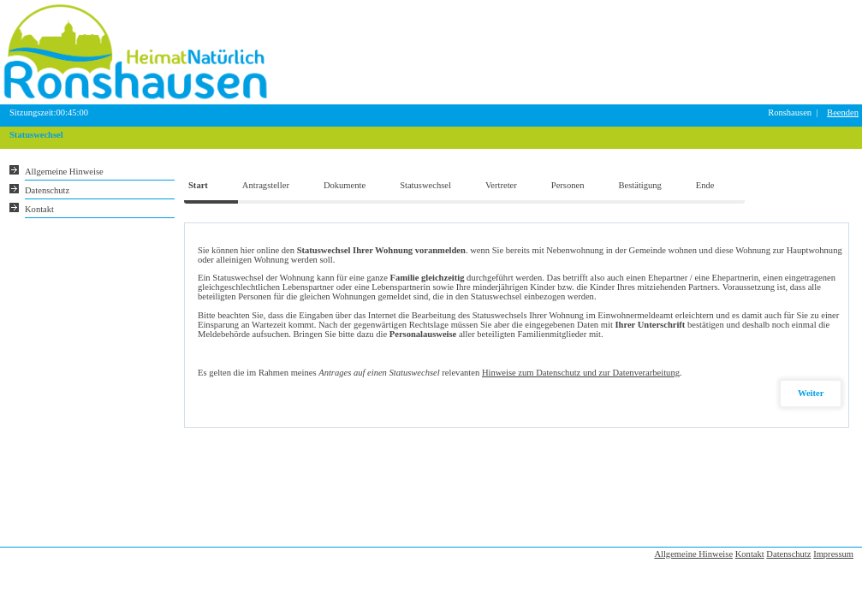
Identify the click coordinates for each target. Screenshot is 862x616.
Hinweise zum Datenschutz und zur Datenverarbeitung (581, 373)
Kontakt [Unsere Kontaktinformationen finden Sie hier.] (39, 209)
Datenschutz (788, 554)
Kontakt (750, 554)
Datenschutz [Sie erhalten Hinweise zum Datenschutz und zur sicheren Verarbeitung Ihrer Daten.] (47, 190)
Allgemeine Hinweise (693, 554)
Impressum (833, 554)
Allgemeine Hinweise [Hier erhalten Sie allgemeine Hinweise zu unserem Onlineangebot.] (64, 172)
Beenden (843, 113)
